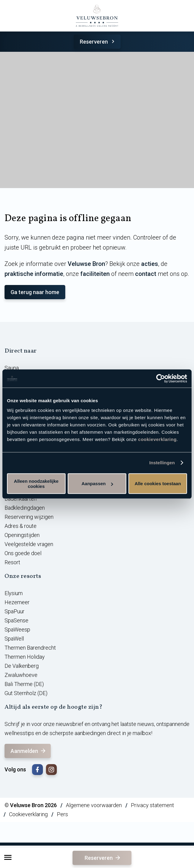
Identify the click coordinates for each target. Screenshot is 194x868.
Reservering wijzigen (29, 517)
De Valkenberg (22, 666)
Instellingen (162, 463)
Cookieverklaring (28, 814)
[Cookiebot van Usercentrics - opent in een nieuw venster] (161, 379)
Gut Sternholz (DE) (26, 693)
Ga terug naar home (35, 292)
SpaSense (16, 620)
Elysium (14, 593)
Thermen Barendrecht (30, 648)
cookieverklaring (157, 439)
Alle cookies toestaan (158, 484)
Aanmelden (29, 751)
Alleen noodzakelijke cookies (36, 483)
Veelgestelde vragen (29, 544)
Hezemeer (17, 602)
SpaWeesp (17, 629)
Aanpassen (97, 484)
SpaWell (14, 639)
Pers (62, 814)
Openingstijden (22, 535)
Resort (12, 562)
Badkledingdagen (25, 508)
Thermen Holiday (25, 657)
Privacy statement (152, 805)
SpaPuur (15, 611)
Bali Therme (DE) (24, 684)
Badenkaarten (21, 499)
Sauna (12, 368)
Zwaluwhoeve (21, 675)
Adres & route (21, 526)
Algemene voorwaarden (94, 805)
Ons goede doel (23, 553)
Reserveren (98, 42)
